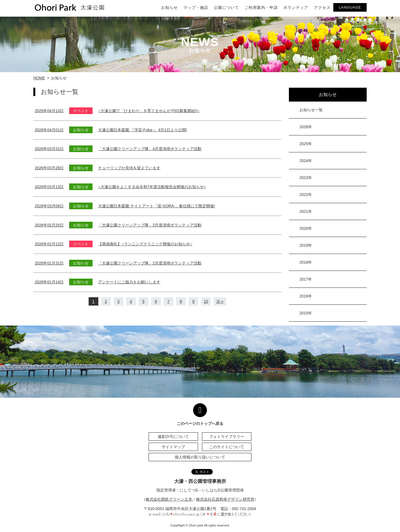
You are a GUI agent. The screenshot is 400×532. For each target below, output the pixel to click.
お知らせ (169, 7)
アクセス (322, 7)
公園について (226, 7)
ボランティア (296, 7)
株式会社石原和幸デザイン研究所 (225, 499)
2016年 (306, 296)
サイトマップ (173, 447)
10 (206, 301)
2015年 (306, 313)
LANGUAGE (350, 7)
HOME (39, 78)
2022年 (306, 195)
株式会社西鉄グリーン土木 (169, 499)
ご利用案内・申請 (261, 7)
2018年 (306, 262)
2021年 (306, 211)
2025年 (306, 144)
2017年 (306, 279)
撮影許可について (173, 437)
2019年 (306, 245)
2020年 (306, 228)
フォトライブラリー (227, 437)
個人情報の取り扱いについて (200, 457)
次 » (220, 301)
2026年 (306, 127)
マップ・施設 (196, 7)
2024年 (306, 161)
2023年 (306, 178)
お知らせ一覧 (311, 110)
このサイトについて (227, 447)
